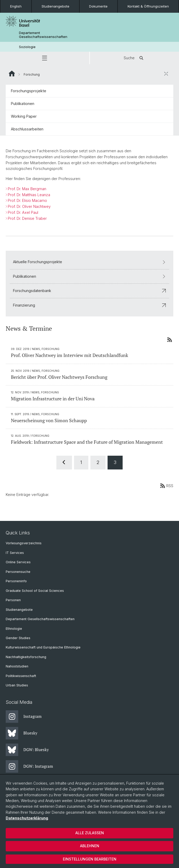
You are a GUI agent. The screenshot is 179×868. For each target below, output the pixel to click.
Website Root (12, 74)
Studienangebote (55, 6)
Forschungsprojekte (29, 91)
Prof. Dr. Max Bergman (27, 189)
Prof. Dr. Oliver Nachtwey (29, 206)
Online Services (18, 562)
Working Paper (24, 116)
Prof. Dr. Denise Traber (27, 218)
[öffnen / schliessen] (166, 74)
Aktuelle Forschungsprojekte (89, 262)
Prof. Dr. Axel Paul (23, 212)
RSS (167, 486)
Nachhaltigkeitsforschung (26, 657)
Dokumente (98, 6)
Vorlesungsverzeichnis (24, 543)
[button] (45, 58)
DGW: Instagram (29, 766)
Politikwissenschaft (21, 676)
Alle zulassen (90, 833)
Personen (13, 600)
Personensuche (18, 572)
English (16, 6)
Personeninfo (16, 581)
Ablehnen (90, 846)
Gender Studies (18, 638)
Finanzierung (89, 305)
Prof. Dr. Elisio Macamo (27, 201)
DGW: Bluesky (27, 750)
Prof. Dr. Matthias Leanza (29, 195)
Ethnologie (14, 629)
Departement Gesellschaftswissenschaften (43, 35)
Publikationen (23, 104)
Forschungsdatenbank (89, 291)
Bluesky (22, 733)
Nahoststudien (17, 666)
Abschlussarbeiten (27, 129)
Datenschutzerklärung (27, 818)
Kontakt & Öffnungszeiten (148, 6)
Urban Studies (17, 685)
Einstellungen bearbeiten (90, 859)
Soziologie (27, 47)
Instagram (24, 717)
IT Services (15, 553)
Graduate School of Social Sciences (35, 591)
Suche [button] (134, 58)
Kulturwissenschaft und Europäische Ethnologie (43, 647)
